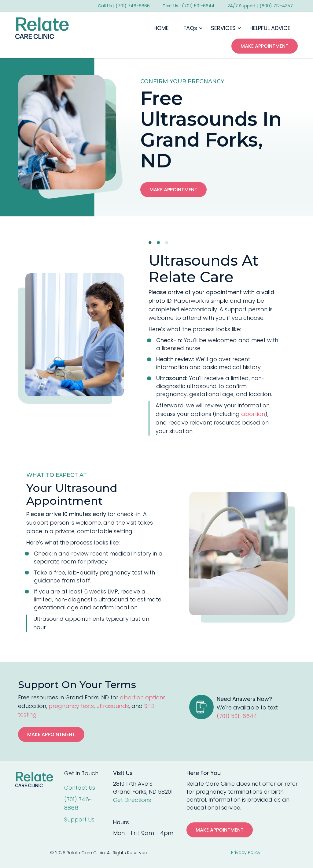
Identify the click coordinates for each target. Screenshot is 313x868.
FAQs (190, 28)
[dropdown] (190, 28)
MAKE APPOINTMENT (220, 830)
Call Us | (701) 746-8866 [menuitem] (124, 6)
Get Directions (132, 800)
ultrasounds (113, 706)
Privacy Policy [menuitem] (246, 852)
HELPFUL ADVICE (270, 28)
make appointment (265, 46)
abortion (253, 414)
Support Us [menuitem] (79, 819)
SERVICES (223, 28)
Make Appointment (173, 190)
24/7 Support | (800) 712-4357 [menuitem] (260, 6)
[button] (190, 28)
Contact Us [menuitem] (80, 788)
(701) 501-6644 (237, 716)
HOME (161, 28)
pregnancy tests (71, 706)
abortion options (143, 697)
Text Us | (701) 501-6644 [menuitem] (189, 6)
